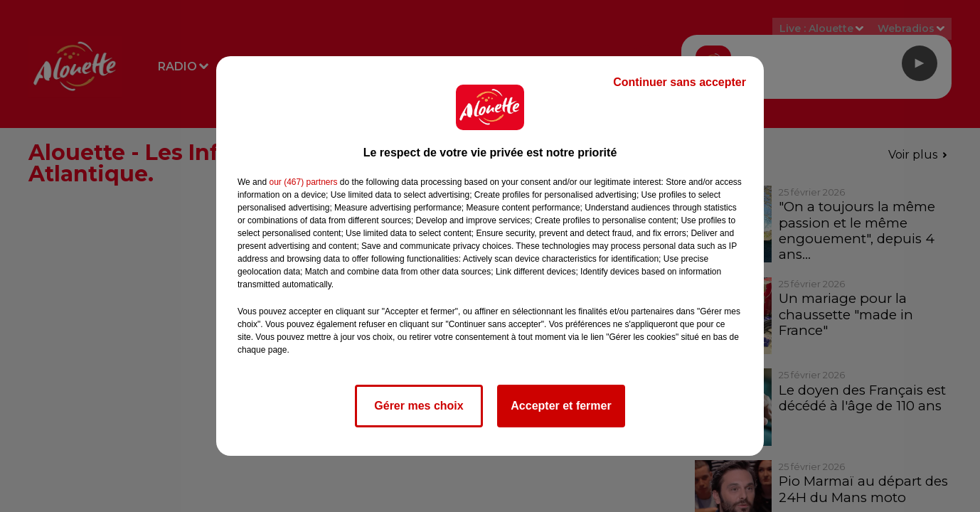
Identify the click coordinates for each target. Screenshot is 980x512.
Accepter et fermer (561, 406)
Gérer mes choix (419, 406)
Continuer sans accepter (680, 82)
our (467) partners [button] (303, 182)
